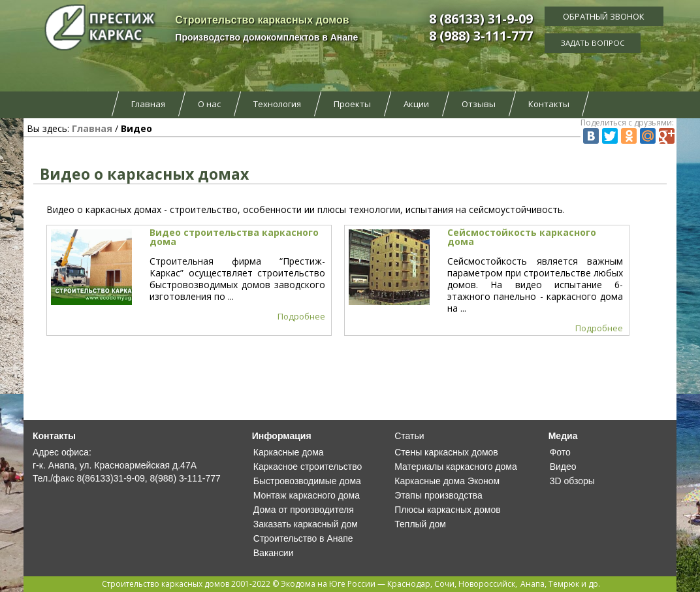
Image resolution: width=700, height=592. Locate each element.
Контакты (549, 104)
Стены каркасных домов (446, 452)
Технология (277, 104)
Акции (416, 104)
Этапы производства (438, 495)
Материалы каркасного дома (455, 467)
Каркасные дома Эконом (447, 481)
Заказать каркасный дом (306, 524)
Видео (563, 467)
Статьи (409, 436)
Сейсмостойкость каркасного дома (522, 237)
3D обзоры (572, 481)
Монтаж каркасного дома (307, 495)
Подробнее (301, 316)
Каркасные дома (289, 452)
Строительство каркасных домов (166, 584)
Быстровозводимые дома (307, 481)
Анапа (533, 584)
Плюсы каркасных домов (447, 510)
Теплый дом (420, 524)
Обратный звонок (604, 16)
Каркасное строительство (308, 467)
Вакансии (274, 553)
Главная (148, 104)
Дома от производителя (304, 510)
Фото (560, 452)
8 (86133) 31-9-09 (481, 19)
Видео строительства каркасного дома (234, 237)
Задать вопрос (604, 42)
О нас (209, 104)
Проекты (352, 104)
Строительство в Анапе (303, 538)
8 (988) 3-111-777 (481, 36)
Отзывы (479, 104)
